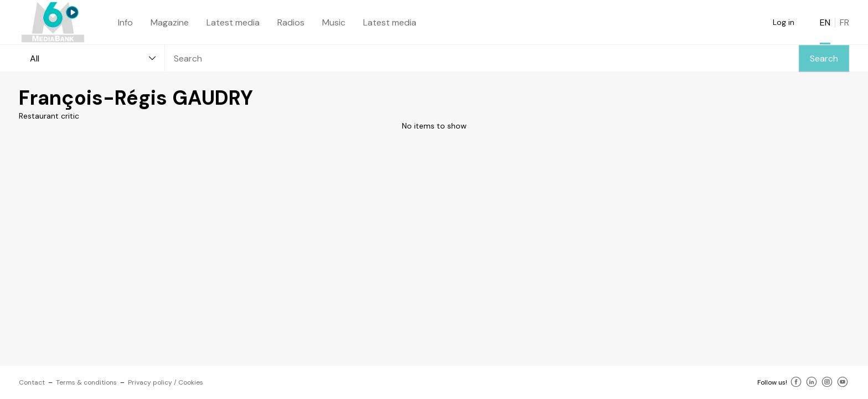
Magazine (170, 22)
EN (825, 22)
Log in (784, 22)
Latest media (233, 22)
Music (334, 22)
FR (844, 22)
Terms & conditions (86, 382)
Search (824, 58)
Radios (291, 22)
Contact (32, 382)
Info (125, 22)
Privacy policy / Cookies (166, 382)
